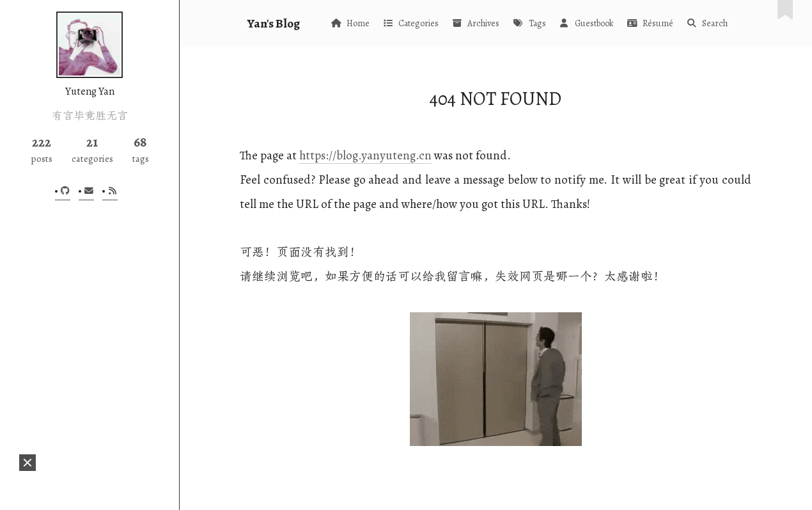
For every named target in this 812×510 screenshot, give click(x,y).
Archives (475, 23)
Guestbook (586, 23)
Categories (410, 23)
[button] (27, 463)
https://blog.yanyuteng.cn (365, 155)
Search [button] (707, 23)
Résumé (650, 23)
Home (350, 23)
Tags (529, 23)
